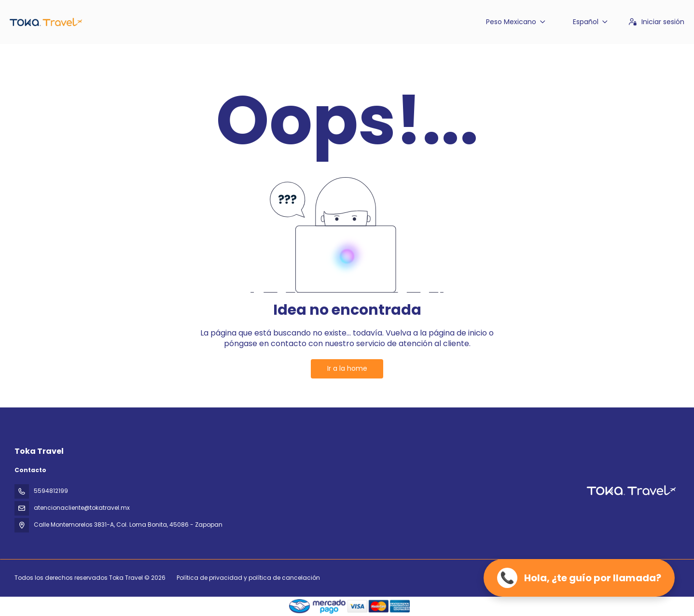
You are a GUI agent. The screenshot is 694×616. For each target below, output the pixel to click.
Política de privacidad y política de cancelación (248, 578)
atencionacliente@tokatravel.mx (82, 508)
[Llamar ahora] (579, 578)
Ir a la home (347, 368)
